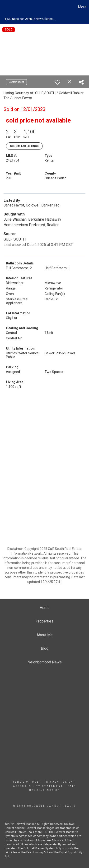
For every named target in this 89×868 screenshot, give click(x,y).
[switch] (57, 82)
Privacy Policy (59, 782)
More (82, 7)
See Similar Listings (24, 146)
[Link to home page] (4, 7)
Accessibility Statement (38, 786)
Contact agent (16, 82)
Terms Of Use (26, 782)
